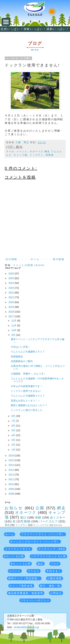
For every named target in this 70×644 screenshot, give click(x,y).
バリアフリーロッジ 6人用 (48, 556)
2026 (12, 274)
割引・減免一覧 (50, 586)
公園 (40, 508)
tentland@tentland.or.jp (27, 627)
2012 (12, 475)
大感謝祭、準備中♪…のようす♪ (28, 374)
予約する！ (54, 571)
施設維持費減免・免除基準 (26, 593)
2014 (12, 465)
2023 (12, 288)
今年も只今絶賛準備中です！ (27, 386)
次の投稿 (11, 259)
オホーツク (26, 512)
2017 (12, 316)
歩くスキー (58, 518)
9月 (14, 335)
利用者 (50, 155)
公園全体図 (55, 578)
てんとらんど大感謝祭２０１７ (28, 352)
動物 (27, 521)
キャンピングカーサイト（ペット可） (35, 542)
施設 (40, 564)
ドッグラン (37, 155)
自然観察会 (17, 356)
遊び (23, 518)
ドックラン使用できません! (26, 391)
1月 (14, 450)
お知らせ (14, 508)
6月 (14, 426)
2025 (12, 278)
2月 (14, 445)
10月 (14, 330)
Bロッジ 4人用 (21, 564)
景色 (7, 525)
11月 (14, 325)
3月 (14, 440)
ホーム (35, 259)
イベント (22, 152)
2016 (12, 456)
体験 (38, 518)
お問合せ (56, 593)
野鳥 (56, 525)
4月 (14, 435)
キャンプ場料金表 (21, 586)
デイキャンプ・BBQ (52, 549)
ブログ (55, 564)
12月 (14, 321)
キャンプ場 (21, 155)
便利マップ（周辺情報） (24, 578)
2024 (12, 283)
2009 (12, 489)
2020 (12, 302)
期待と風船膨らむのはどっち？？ (29, 405)
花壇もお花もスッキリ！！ (25, 401)
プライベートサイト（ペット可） (43, 534)
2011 (12, 479)
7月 (14, 421)
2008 (12, 494)
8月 (14, 416)
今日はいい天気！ (20, 347)
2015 (12, 460)
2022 (12, 293)
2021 (12, 297)
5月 (14, 430)
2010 (12, 484)
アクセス (34, 571)
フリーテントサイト (18, 549)
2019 (12, 307)
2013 (12, 470)
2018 (12, 312)
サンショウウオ (41, 525)
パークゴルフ (48, 521)
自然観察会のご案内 (22, 361)
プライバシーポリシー (35, 600)
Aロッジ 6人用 (14, 556)
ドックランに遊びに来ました (27, 410)
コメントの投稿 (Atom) (29, 265)
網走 (61, 508)
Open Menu (6, 22)
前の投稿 (59, 259)
